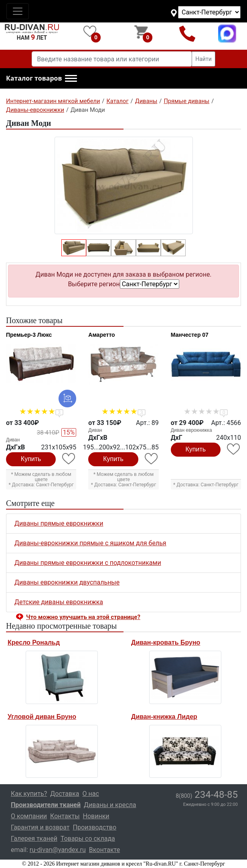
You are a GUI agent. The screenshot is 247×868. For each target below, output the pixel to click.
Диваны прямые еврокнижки (59, 523)
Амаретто (101, 335)
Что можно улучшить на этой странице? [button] (83, 617)
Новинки (96, 816)
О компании (29, 816)
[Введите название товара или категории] (112, 59)
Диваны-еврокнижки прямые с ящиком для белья (90, 543)
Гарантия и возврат (40, 827)
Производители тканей (46, 805)
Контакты (65, 816)
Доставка (65, 794)
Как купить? (29, 794)
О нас (91, 794)
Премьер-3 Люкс (29, 335)
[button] (42, 79)
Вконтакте (104, 850)
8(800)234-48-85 (187, 33)
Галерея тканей (34, 839)
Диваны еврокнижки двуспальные (67, 582)
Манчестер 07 (190, 335)
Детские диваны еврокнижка (59, 602)
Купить (31, 459)
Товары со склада (88, 839)
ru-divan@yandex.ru (58, 850)
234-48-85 (207, 795)
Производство (95, 827)
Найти (203, 59)
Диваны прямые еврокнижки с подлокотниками (88, 563)
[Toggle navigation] (18, 11)
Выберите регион (94, 284)
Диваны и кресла (110, 805)
